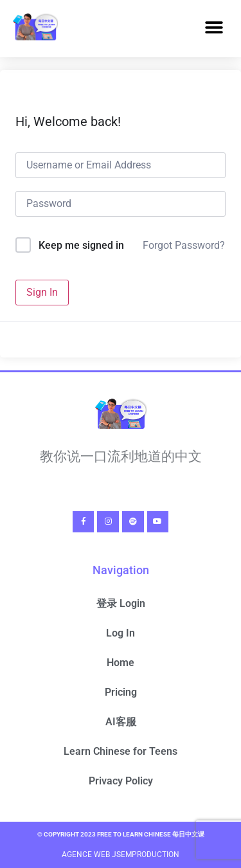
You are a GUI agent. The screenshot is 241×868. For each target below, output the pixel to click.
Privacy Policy (121, 781)
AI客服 (121, 722)
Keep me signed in (81, 245)
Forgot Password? (184, 245)
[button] (214, 28)
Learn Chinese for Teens (121, 751)
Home (121, 663)
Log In (121, 633)
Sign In (42, 292)
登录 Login (121, 603)
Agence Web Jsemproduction (121, 854)
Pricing (121, 692)
